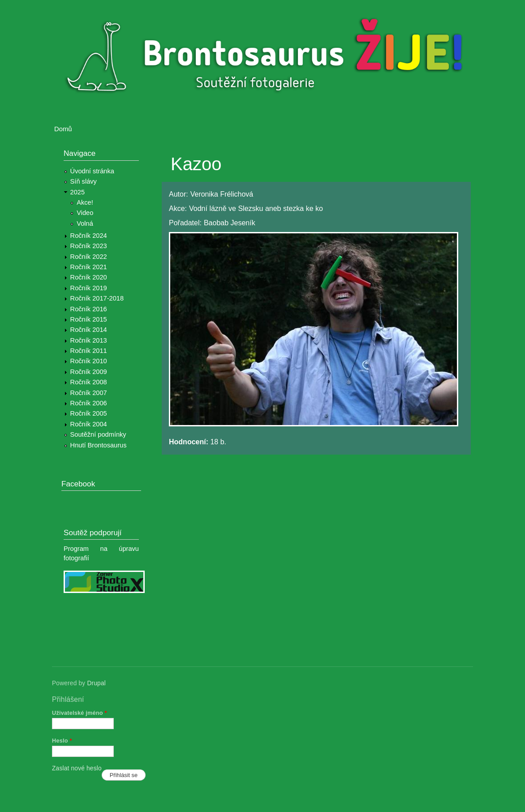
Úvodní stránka (92, 171)
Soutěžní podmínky (98, 434)
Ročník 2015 (89, 319)
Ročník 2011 (89, 351)
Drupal (96, 683)
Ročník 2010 (89, 361)
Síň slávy (84, 181)
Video (85, 213)
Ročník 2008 (89, 382)
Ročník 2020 (89, 277)
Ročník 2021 (89, 267)
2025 (78, 192)
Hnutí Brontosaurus (99, 445)
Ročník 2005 (89, 413)
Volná (85, 223)
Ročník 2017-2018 (97, 298)
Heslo (62, 741)
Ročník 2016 (89, 309)
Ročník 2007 (89, 393)
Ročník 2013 (89, 340)
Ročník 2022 (89, 257)
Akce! (85, 202)
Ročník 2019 (89, 288)
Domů (63, 129)
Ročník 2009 (89, 372)
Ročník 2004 (89, 424)
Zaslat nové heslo (77, 768)
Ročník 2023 (89, 246)
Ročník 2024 (89, 236)
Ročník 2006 (89, 403)
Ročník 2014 (89, 330)
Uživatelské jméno (80, 713)
